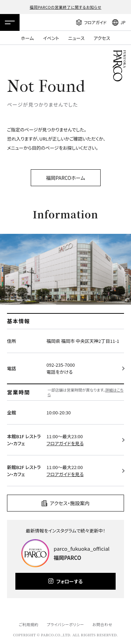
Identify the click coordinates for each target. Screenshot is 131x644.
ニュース (76, 38)
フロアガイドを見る (65, 443)
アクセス (102, 38)
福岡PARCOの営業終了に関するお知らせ (65, 7)
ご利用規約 (28, 624)
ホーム (27, 38)
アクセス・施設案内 (70, 503)
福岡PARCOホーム (65, 178)
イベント (51, 38)
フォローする (69, 581)
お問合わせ (103, 624)
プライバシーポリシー (65, 624)
